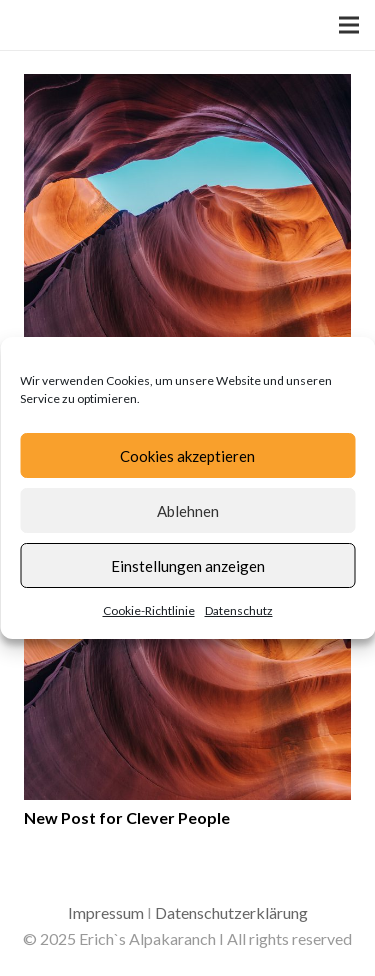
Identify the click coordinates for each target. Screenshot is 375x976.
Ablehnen (188, 511)
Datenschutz (239, 610)
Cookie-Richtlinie (149, 610)
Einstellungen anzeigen (188, 566)
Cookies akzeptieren (187, 456)
